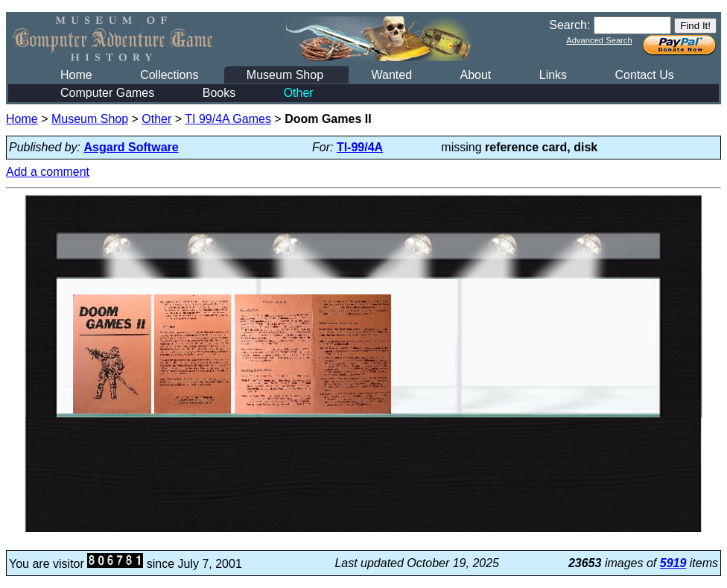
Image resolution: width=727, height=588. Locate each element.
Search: (569, 25)
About (475, 75)
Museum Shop (285, 75)
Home (76, 75)
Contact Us (645, 75)
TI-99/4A (360, 147)
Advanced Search (599, 40)
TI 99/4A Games (228, 119)
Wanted (391, 75)
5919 (673, 563)
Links (553, 75)
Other (299, 93)
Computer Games (107, 93)
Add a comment (48, 172)
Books (219, 93)
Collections (169, 75)
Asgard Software (131, 147)
